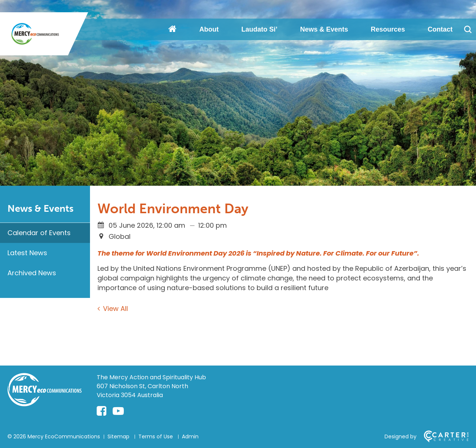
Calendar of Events (39, 233)
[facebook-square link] (102, 411)
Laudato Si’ (259, 29)
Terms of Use (156, 436)
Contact (440, 29)
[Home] (45, 404)
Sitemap (118, 436)
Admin (190, 436)
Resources (388, 29)
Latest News (27, 253)
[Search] (468, 29)
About (209, 29)
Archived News (32, 273)
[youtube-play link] (118, 411)
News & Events (324, 29)
